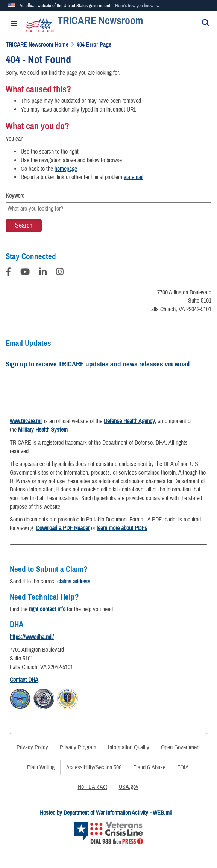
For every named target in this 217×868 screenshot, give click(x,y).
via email (134, 177)
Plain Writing (41, 767)
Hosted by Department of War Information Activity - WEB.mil (106, 813)
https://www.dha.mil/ (32, 637)
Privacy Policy (32, 747)
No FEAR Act (93, 787)
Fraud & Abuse (149, 767)
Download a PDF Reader (63, 528)
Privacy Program (78, 747)
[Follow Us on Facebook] (8, 273)
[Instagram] (60, 273)
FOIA (183, 767)
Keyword (15, 196)
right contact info (47, 609)
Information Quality (129, 747)
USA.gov (129, 787)
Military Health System (43, 430)
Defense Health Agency (129, 421)
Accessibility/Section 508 (94, 767)
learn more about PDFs (122, 528)
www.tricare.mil (26, 421)
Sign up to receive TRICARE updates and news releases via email (98, 364)
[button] (138, 6)
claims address (74, 582)
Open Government (181, 747)
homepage (66, 169)
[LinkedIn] (43, 273)
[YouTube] (25, 273)
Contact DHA (24, 680)
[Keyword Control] (108, 209)
